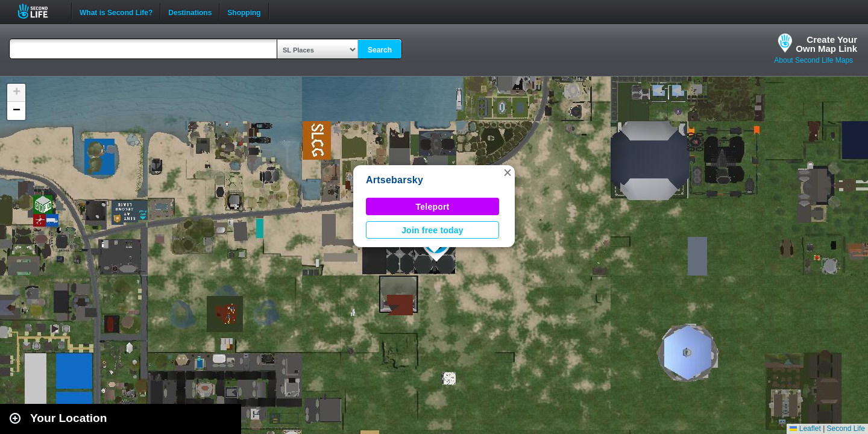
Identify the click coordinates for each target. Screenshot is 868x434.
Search (380, 50)
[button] (508, 172)
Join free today (432, 230)
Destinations (190, 11)
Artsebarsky (395, 180)
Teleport (433, 207)
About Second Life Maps (813, 60)
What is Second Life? (116, 11)
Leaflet (805, 429)
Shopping (244, 11)
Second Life (39, 11)
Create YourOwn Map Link (826, 44)
